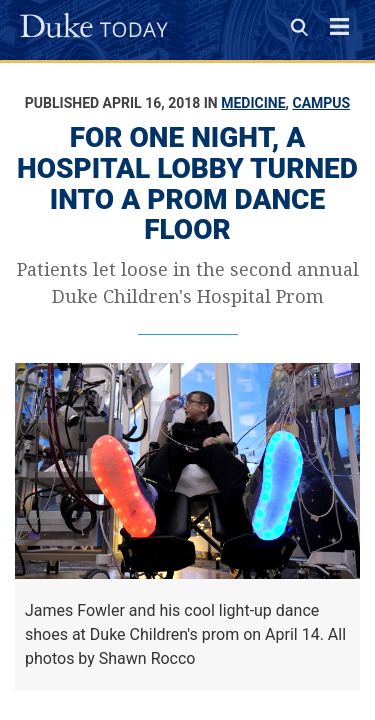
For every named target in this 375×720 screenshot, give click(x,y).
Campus (322, 103)
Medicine (253, 103)
